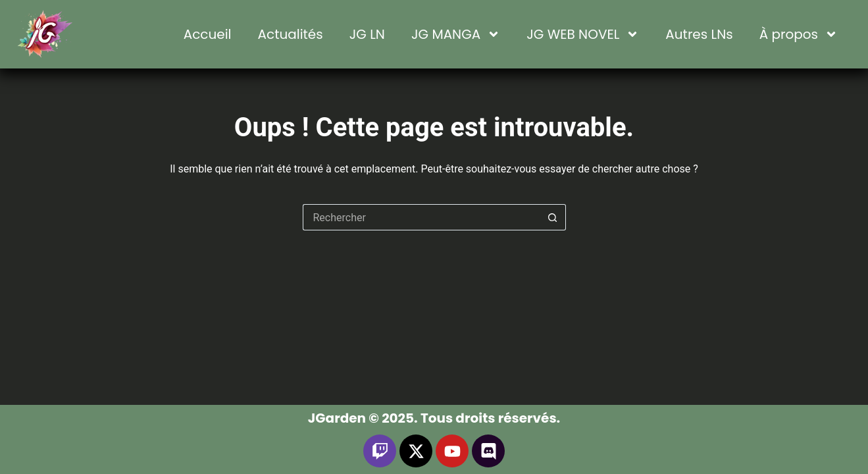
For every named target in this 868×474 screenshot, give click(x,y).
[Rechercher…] (421, 217)
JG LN (367, 34)
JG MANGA (456, 34)
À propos (799, 34)
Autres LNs (699, 34)
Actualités (291, 34)
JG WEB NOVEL (583, 34)
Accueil (208, 34)
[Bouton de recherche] (553, 217)
